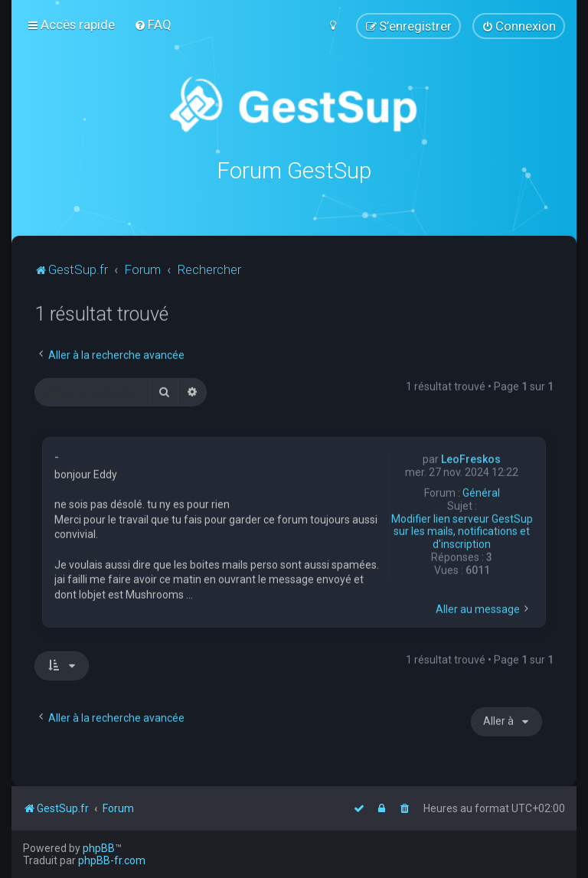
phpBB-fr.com (112, 860)
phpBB (99, 848)
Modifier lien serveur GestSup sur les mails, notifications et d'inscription (462, 531)
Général (481, 492)
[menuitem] (153, 24)
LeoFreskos (471, 459)
